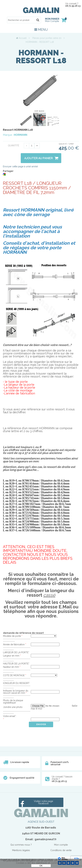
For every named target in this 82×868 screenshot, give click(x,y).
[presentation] (28, 734)
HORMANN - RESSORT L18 (41, 57)
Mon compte (61, 845)
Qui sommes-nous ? (21, 845)
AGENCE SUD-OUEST (41, 822)
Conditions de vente (61, 850)
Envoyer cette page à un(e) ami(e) (20, 166)
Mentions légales (21, 850)
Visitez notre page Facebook (43, 802)
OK (41, 866)
